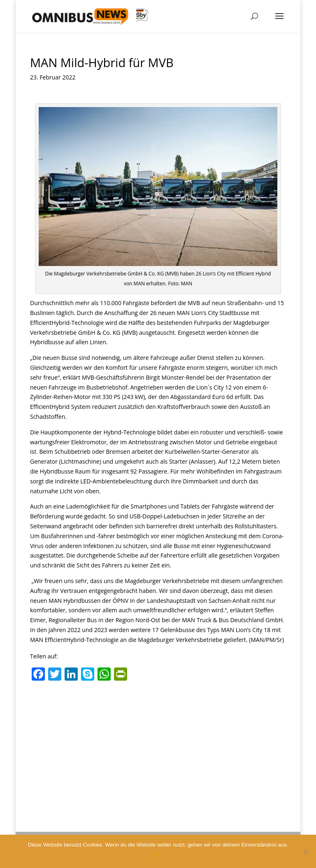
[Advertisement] (158, 747)
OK (158, 855)
